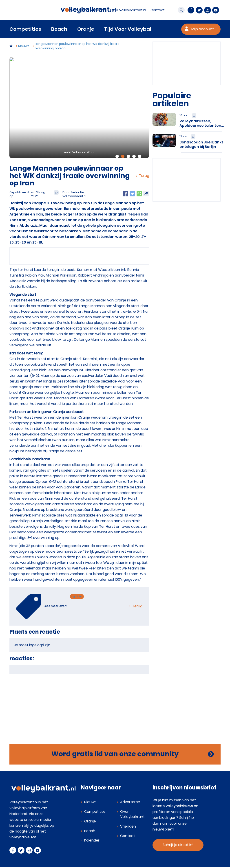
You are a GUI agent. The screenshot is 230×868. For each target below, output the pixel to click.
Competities (25, 29)
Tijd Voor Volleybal (128, 29)
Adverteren (130, 802)
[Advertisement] (79, 705)
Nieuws (90, 802)
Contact (128, 836)
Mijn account (203, 29)
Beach (59, 29)
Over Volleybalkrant (132, 814)
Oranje (86, 29)
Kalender (92, 840)
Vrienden (128, 826)
